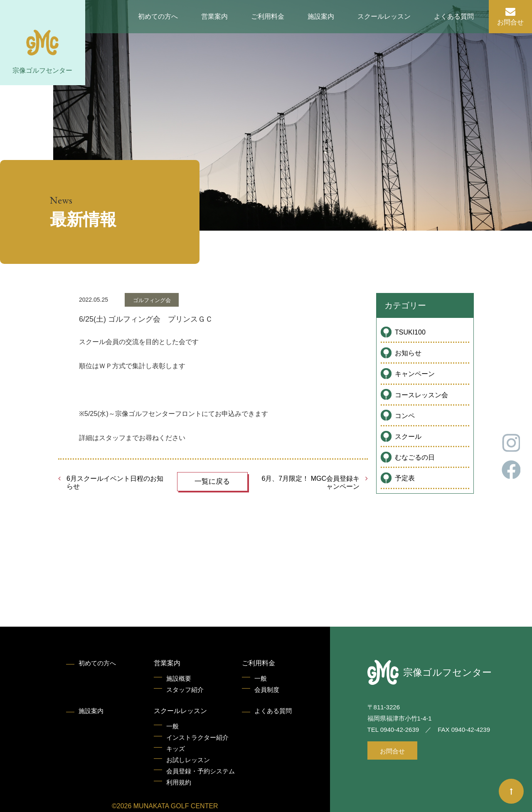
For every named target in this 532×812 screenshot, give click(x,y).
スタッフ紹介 (185, 690)
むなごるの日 (415, 457)
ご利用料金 (268, 16)
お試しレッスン (188, 760)
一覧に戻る (212, 481)
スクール (408, 437)
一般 (261, 678)
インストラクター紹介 (197, 737)
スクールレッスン (384, 16)
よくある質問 (454, 16)
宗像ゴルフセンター (42, 70)
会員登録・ (201, 771)
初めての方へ (158, 16)
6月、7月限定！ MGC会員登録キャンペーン (310, 482)
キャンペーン (415, 374)
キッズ (176, 749)
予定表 (405, 478)
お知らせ (408, 353)
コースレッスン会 (421, 395)
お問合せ (510, 22)
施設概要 (179, 678)
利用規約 (179, 782)
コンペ (405, 416)
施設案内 (321, 16)
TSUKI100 (410, 332)
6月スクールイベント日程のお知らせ (115, 482)
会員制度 (267, 690)
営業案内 (214, 16)
